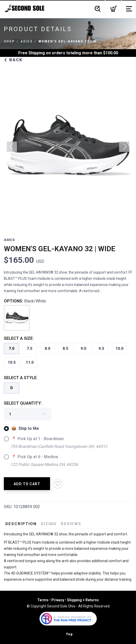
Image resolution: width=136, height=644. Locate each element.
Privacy (58, 600)
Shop (9, 41)
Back (13, 60)
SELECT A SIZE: (19, 338)
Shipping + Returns (83, 600)
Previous (12, 147)
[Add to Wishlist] (58, 484)
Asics (27, 41)
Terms (43, 600)
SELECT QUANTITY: (23, 403)
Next (124, 147)
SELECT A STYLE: (21, 378)
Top (69, 634)
